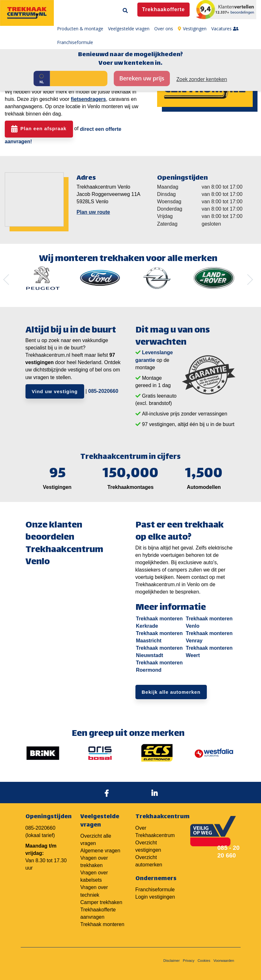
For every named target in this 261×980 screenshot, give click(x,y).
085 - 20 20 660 (228, 851)
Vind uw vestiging (55, 391)
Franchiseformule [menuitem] (75, 42)
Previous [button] (9, 280)
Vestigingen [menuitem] (192, 29)
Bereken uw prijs (142, 78)
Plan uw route (93, 212)
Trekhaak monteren (102, 924)
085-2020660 (103, 391)
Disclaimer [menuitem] (172, 961)
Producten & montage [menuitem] (80, 29)
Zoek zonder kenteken (202, 79)
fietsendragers (88, 99)
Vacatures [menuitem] (225, 29)
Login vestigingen (155, 897)
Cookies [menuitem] (204, 961)
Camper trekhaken (101, 902)
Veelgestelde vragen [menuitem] (129, 29)
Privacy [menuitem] (189, 961)
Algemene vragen (100, 851)
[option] (43, 278)
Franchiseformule (155, 890)
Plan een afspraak (43, 129)
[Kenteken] (79, 79)
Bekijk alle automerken (171, 692)
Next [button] (248, 280)
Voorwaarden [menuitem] (224, 961)
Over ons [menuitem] (164, 29)
